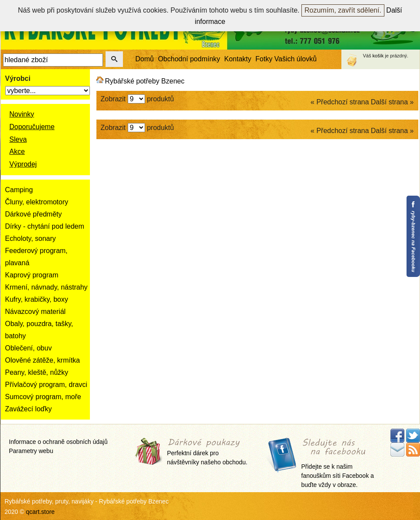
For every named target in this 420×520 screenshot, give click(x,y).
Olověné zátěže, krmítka (43, 360)
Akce (17, 152)
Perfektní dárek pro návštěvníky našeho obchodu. (207, 452)
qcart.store (40, 512)
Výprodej (23, 164)
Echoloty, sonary (31, 238)
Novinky (22, 114)
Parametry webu (31, 451)
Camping (19, 190)
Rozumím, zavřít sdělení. (343, 10)
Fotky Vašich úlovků (286, 59)
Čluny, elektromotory (37, 202)
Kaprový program (32, 275)
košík (378, 56)
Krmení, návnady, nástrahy (46, 287)
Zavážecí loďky (29, 409)
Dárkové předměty (34, 214)
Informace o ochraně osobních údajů (58, 442)
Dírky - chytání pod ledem (45, 226)
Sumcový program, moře (43, 397)
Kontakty (238, 59)
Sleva (18, 139)
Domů (145, 59)
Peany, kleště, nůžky (37, 372)
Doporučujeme (32, 127)
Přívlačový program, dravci (46, 385)
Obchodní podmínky (189, 59)
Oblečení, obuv (29, 348)
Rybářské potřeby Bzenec (145, 81)
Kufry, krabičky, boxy (37, 299)
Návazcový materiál (36, 312)
